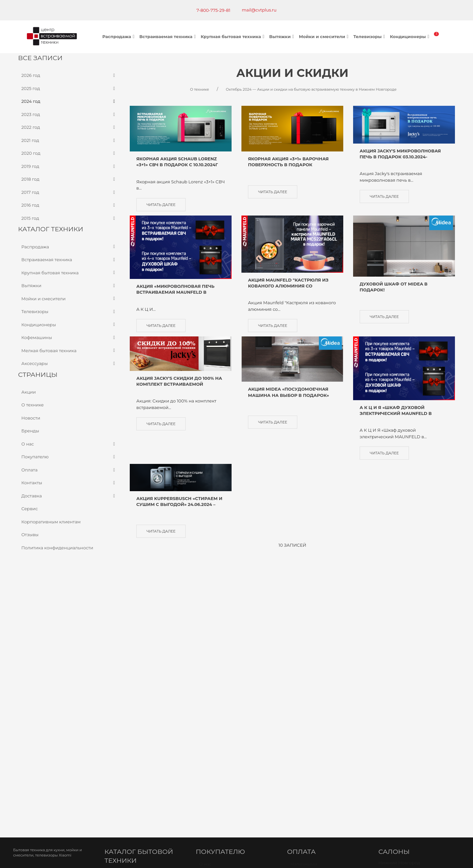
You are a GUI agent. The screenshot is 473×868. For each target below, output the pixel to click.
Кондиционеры (410, 36)
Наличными (304, 623)
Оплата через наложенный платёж (321, 669)
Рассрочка (302, 681)
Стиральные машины (131, 677)
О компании (213, 668)
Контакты (69, 483)
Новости (31, 418)
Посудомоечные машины (136, 668)
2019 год (69, 166)
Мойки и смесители (325, 36)
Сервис (30, 509)
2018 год (69, 179)
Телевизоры (370, 36)
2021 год (69, 140)
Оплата (69, 470)
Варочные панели (128, 641)
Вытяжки (282, 36)
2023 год (69, 114)
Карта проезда (124, 760)
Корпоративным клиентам (51, 521)
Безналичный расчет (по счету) (325, 632)
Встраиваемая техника (168, 36)
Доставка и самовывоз (224, 650)
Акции (29, 392)
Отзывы (30, 535)
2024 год (69, 102)
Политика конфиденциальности (57, 547)
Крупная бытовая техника (233, 36)
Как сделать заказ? (220, 641)
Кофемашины (69, 338)
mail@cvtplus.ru (259, 10)
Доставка (69, 496)
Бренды (30, 431)
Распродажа (119, 36)
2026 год (69, 76)
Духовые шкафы (126, 632)
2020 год (69, 153)
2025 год (69, 88)
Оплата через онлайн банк (320, 657)
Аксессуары (69, 364)
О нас (69, 444)
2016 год (69, 205)
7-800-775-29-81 (213, 10)
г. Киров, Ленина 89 (404, 654)
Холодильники (124, 659)
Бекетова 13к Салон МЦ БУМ (413, 629)
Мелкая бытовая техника (69, 351)
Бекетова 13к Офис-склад (410, 639)
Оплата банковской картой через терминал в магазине (327, 645)
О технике (33, 405)
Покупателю (69, 457)
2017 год (69, 192)
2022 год (69, 127)
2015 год (69, 218)
